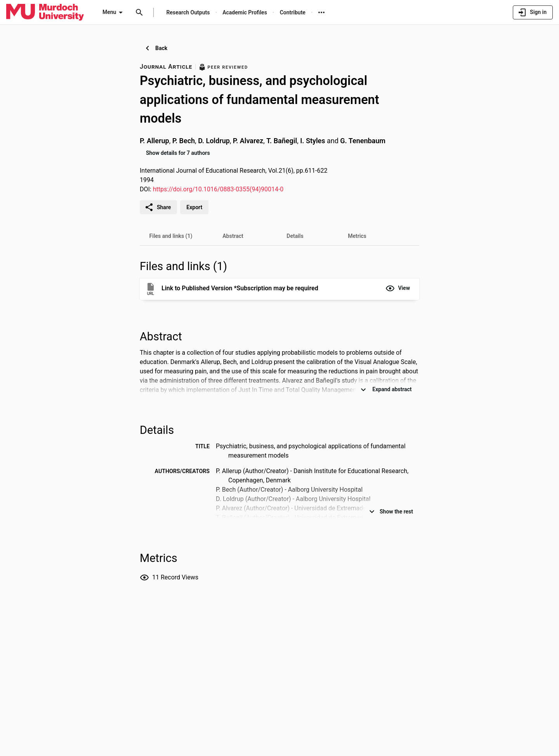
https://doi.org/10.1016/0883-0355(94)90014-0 (218, 189)
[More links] (321, 12)
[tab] (171, 236)
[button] (398, 288)
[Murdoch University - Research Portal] (45, 12)
